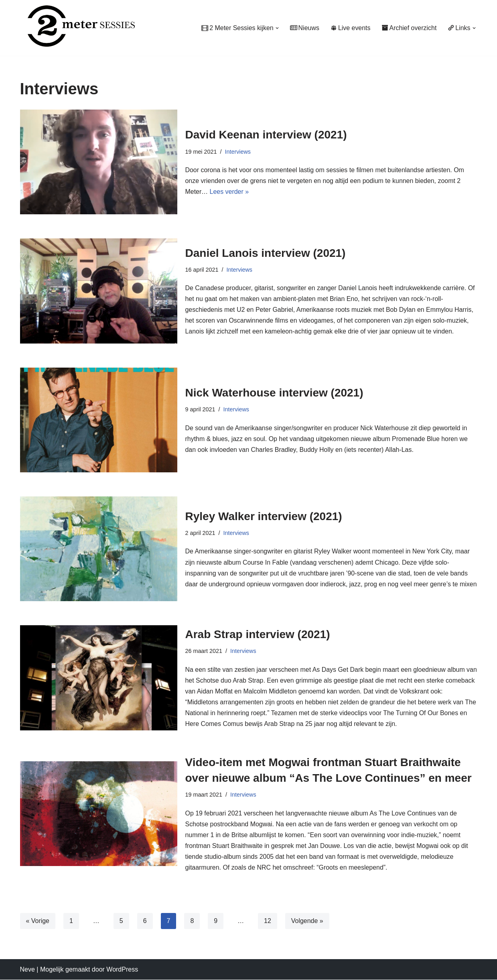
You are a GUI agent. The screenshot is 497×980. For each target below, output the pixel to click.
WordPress (122, 970)
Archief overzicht (409, 28)
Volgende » (307, 921)
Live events (350, 28)
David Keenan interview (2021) (266, 135)
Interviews (238, 151)
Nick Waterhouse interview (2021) (274, 393)
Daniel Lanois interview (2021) (266, 253)
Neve (27, 970)
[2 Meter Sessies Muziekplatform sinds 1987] (77, 26)
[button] (276, 28)
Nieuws (304, 28)
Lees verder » (229, 192)
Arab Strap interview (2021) (258, 634)
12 (268, 921)
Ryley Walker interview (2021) (264, 511)
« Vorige (38, 921)
